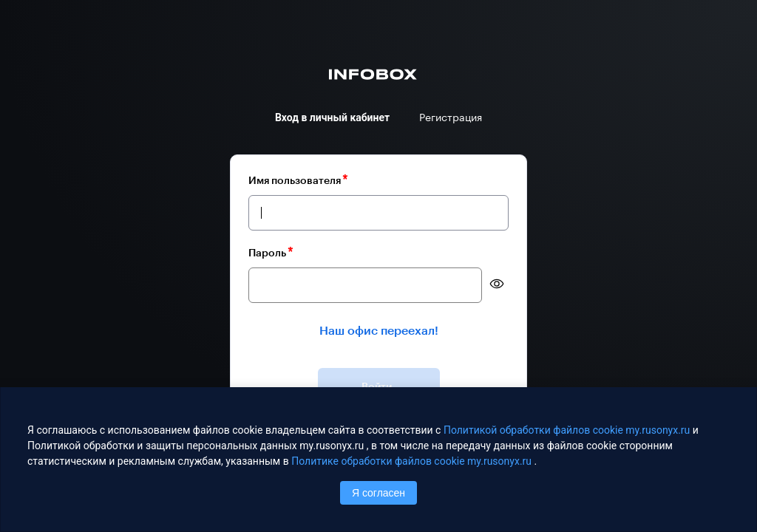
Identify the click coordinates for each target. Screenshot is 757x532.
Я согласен (378, 493)
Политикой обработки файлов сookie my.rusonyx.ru (568, 430)
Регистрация (451, 117)
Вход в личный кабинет (332, 117)
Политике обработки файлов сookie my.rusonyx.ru (413, 461)
